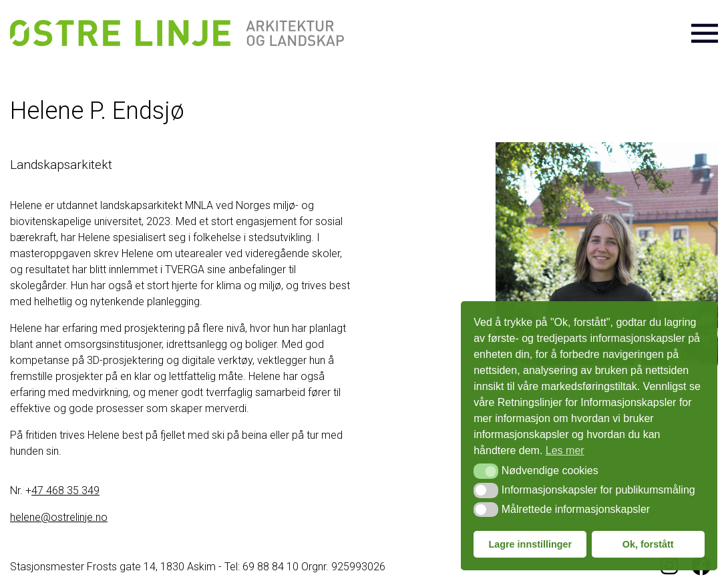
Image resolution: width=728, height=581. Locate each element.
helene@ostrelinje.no (59, 517)
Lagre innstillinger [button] (530, 544)
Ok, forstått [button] (648, 544)
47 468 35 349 (65, 491)
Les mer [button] (565, 450)
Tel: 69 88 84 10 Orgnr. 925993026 (305, 567)
